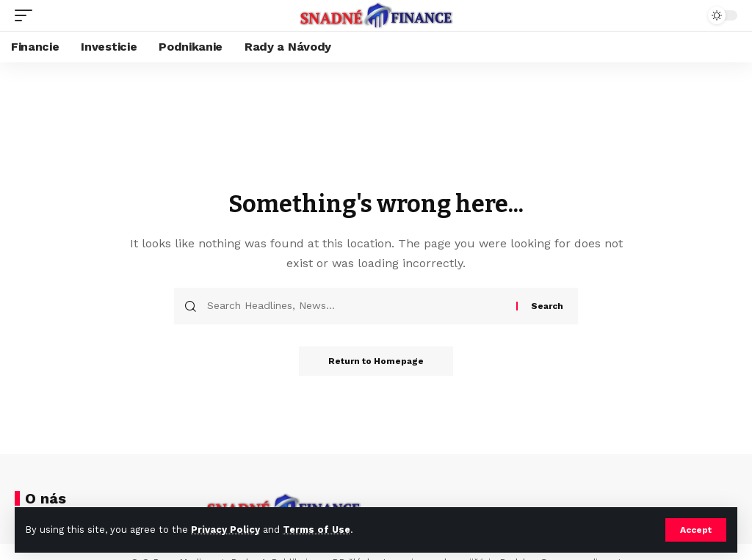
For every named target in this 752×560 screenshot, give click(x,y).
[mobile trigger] (27, 15)
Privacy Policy (225, 530)
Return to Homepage (376, 361)
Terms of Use (317, 530)
